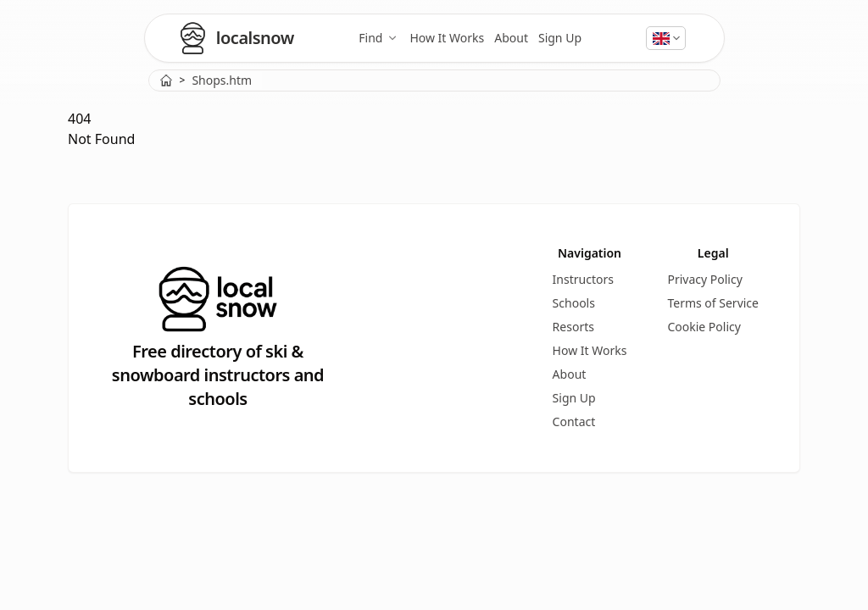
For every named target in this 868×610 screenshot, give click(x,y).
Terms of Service (713, 303)
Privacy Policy (704, 279)
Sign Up (560, 38)
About (511, 38)
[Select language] (666, 38)
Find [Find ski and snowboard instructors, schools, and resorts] (379, 38)
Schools (574, 303)
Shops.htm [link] (222, 80)
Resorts (573, 327)
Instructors (583, 279)
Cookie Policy (704, 327)
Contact (574, 421)
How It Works (447, 38)
